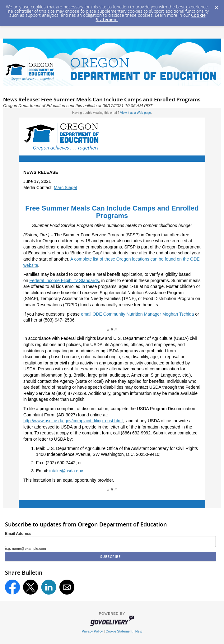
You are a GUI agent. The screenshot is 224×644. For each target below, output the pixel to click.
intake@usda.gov (66, 471)
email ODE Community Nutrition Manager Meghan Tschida (137, 314)
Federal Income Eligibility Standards (64, 280)
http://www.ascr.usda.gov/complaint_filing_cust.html (73, 421)
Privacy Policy (92, 631)
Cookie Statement (119, 631)
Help (139, 631)
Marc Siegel (65, 188)
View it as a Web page (135, 113)
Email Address (18, 534)
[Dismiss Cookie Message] (216, 6)
